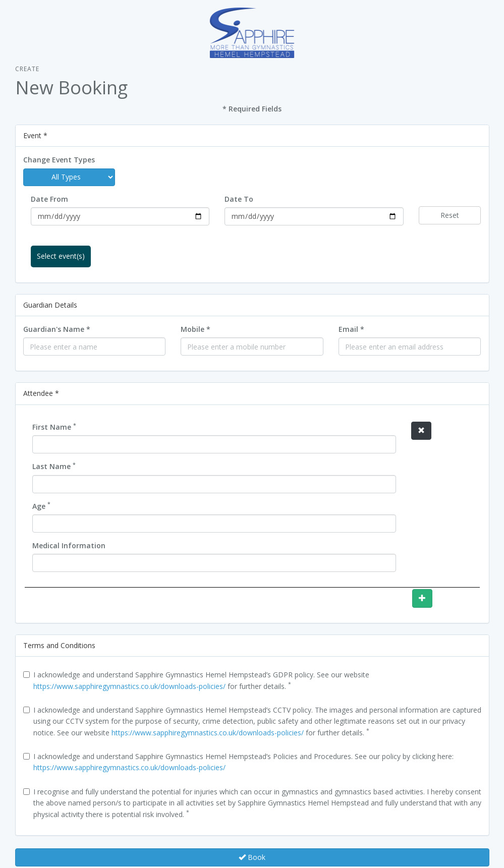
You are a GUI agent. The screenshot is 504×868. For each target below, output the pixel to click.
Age (41, 506)
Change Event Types (59, 160)
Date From (49, 199)
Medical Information (69, 545)
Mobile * (195, 329)
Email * (351, 329)
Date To (239, 199)
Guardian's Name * (57, 329)
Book (252, 857)
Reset (450, 215)
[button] (421, 431)
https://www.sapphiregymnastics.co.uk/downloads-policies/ (129, 686)
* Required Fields (252, 109)
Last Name (54, 466)
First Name (54, 427)
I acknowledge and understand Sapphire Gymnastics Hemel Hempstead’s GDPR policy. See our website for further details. (196, 680)
